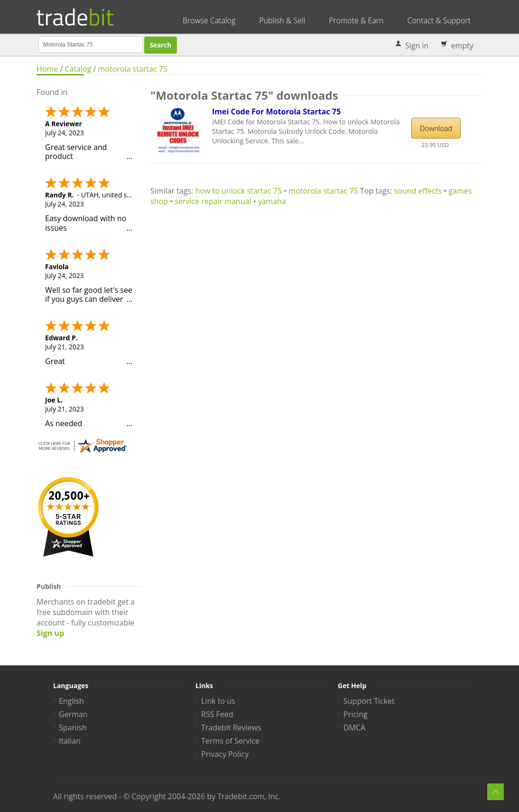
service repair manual (213, 201)
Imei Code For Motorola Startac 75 (276, 112)
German (73, 714)
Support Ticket (369, 701)
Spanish (73, 728)
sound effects (418, 191)
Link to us (218, 701)
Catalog (78, 69)
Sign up (50, 633)
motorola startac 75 (133, 69)
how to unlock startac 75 (239, 191)
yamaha (272, 201)
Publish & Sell (282, 20)
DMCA (354, 728)
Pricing (355, 714)
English (71, 701)
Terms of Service (230, 741)
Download (436, 128)
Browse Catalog (209, 20)
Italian (70, 741)
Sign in (417, 46)
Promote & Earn (356, 20)
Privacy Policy (225, 754)
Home (47, 69)
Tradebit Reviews (231, 728)
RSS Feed (217, 714)
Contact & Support (439, 20)
